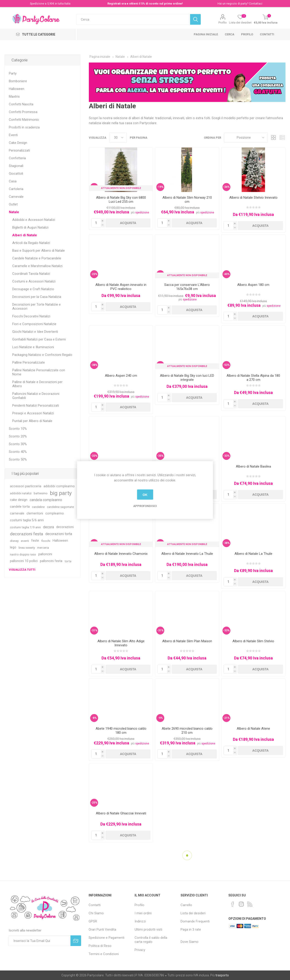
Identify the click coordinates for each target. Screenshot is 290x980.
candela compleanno (46, 500)
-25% (94, 803)
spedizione (142, 212)
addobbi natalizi (21, 493)
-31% (94, 630)
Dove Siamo (190, 942)
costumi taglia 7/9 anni (25, 527)
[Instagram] (241, 904)
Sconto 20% (18, 436)
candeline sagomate (60, 507)
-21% (226, 718)
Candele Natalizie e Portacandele (37, 258)
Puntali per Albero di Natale (32, 421)
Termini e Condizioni (104, 954)
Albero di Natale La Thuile (253, 554)
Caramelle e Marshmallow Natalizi (37, 266)
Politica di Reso (100, 946)
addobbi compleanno (59, 486)
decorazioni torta (59, 534)
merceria (43, 548)
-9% (160, 718)
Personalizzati (19, 150)
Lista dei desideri (193, 913)
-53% (226, 365)
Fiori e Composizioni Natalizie (34, 324)
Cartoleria (16, 189)
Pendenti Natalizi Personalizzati (36, 406)
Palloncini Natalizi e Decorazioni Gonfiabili (36, 396)
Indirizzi (140, 921)
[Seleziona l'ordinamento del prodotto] (246, 138)
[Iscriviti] (40, 941)
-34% (226, 187)
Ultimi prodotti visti (148, 929)
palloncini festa (51, 561)
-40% (226, 274)
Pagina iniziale (206, 34)
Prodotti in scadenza (24, 127)
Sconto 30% (18, 444)
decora (48, 527)
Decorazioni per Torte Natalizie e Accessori (36, 307)
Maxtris (14, 97)
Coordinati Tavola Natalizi (31, 274)
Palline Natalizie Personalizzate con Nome (39, 372)
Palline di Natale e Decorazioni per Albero (37, 384)
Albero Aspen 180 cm (253, 285)
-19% (160, 187)
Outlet (13, 204)
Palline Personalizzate (29, 362)
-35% (160, 456)
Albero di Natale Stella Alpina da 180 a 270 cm (253, 378)
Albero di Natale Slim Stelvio (253, 641)
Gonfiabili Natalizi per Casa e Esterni (39, 339)
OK (145, 495)
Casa (13, 181)
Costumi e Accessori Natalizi (34, 281)
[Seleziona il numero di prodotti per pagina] (118, 138)
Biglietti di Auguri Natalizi (30, 227)
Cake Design (18, 143)
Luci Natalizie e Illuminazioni (33, 347)
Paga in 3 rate (191, 929)
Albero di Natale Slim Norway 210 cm (187, 200)
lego (13, 547)
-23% (94, 274)
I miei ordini (143, 913)
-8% (94, 718)
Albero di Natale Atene (253, 729)
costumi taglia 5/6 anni (27, 520)
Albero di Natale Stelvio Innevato (253, 198)
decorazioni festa (27, 534)
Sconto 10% (18, 429)
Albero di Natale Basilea (253, 466)
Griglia (273, 138)
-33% (94, 456)
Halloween (17, 89)
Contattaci (256, 4)
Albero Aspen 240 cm (121, 376)
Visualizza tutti (22, 570)
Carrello (186, 905)
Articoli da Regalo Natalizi (31, 243)
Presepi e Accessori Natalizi (33, 413)
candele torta (20, 507)
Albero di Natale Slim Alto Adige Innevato (121, 643)
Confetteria (17, 158)
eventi (25, 541)
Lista (282, 138)
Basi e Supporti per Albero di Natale (39, 251)
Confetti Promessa (23, 112)
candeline (38, 507)
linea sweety (27, 548)
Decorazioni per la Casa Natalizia (37, 297)
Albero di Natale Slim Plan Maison (187, 641)
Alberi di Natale (25, 235)
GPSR (93, 921)
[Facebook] (233, 904)
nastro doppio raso (23, 554)
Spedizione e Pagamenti (106, 938)
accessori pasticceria (26, 486)
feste (35, 541)
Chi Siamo (96, 913)
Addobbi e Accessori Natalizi (34, 220)
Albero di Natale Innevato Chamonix (121, 554)
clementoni (35, 513)
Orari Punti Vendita (102, 929)
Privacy (140, 950)
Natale (14, 212)
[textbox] (133, 19)
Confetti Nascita (21, 104)
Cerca (230, 34)
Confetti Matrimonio (24, 120)
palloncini (45, 554)
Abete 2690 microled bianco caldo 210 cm (187, 731)
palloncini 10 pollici (24, 561)
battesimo (41, 493)
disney (14, 541)
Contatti (267, 34)
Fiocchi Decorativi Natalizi (31, 316)
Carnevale (16, 197)
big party (61, 493)
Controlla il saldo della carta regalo (151, 940)
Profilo (223, 23)
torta (68, 561)
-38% (94, 365)
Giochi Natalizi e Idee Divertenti (35, 332)
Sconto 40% (18, 452)
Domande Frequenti (195, 921)
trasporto (222, 975)
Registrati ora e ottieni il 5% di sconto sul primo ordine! (145, 4)
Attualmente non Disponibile (121, 188)
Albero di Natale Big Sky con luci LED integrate (187, 378)
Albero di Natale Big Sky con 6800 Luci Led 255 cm (121, 200)
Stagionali (16, 166)
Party (13, 73)
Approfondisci (145, 506)
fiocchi (46, 541)
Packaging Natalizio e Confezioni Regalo (42, 355)
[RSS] (250, 904)
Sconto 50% (18, 459)
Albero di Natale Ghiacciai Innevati (121, 813)
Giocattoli (16, 174)
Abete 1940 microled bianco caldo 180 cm (121, 731)
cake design (19, 500)
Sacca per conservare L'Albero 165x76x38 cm (187, 287)
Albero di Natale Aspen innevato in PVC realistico (121, 287)
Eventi (13, 135)
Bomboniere (18, 81)
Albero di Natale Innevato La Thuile (187, 554)
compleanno (55, 513)
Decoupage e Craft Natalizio (33, 289)
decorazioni (65, 527)
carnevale (17, 513)
